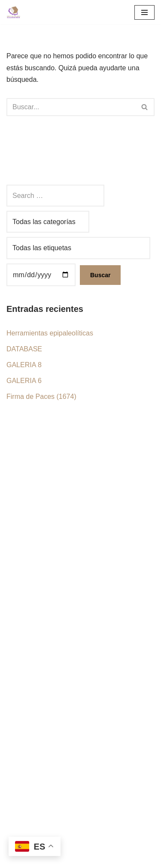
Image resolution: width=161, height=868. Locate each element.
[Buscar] (71, 107)
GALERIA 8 (24, 365)
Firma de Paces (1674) (41, 397)
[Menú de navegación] (144, 12)
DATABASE (24, 349)
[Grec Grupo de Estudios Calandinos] (15, 12)
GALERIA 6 (24, 381)
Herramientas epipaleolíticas (50, 333)
